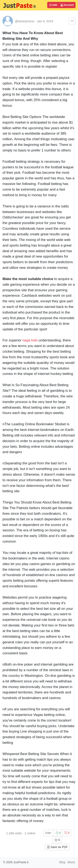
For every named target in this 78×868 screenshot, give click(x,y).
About (71, 862)
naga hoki (30, 340)
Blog (62, 862)
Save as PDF (57, 847)
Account (67, 5)
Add (53, 5)
